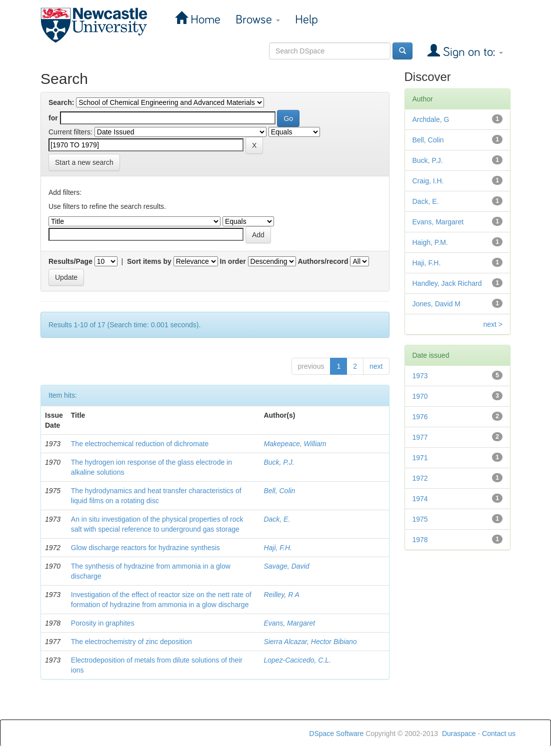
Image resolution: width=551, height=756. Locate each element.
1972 (420, 478)
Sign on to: (471, 52)
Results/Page (70, 261)
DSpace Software (336, 734)
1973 (420, 376)
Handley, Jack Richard (447, 283)
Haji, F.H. (278, 548)
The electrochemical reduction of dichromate (140, 444)
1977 (420, 437)
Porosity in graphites (103, 623)
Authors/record (323, 261)
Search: (61, 102)
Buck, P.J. (279, 462)
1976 (420, 417)
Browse (258, 20)
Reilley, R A (281, 595)
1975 (420, 519)
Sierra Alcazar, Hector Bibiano (310, 642)
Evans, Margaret (289, 623)
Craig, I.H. (428, 181)
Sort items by (149, 261)
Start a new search (84, 162)
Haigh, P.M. (430, 242)
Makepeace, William (295, 444)
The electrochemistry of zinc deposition (131, 642)
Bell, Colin (279, 491)
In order (233, 261)
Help (306, 20)
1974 (420, 499)
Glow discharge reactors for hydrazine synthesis (145, 548)
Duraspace (459, 734)
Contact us (499, 734)
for (53, 118)
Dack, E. (277, 519)
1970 (420, 396)
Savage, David (286, 566)
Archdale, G (431, 119)
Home (204, 20)
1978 (420, 540)
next (376, 366)
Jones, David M (436, 304)
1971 (420, 458)
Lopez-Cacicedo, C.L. (297, 660)
